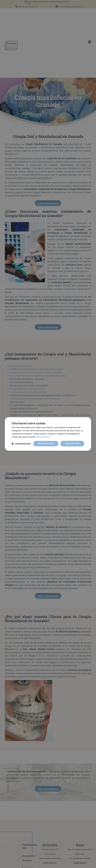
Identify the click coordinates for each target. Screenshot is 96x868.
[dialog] (48, 434)
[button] (21, 444)
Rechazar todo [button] (46, 443)
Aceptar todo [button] (72, 443)
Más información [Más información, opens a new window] (43, 437)
